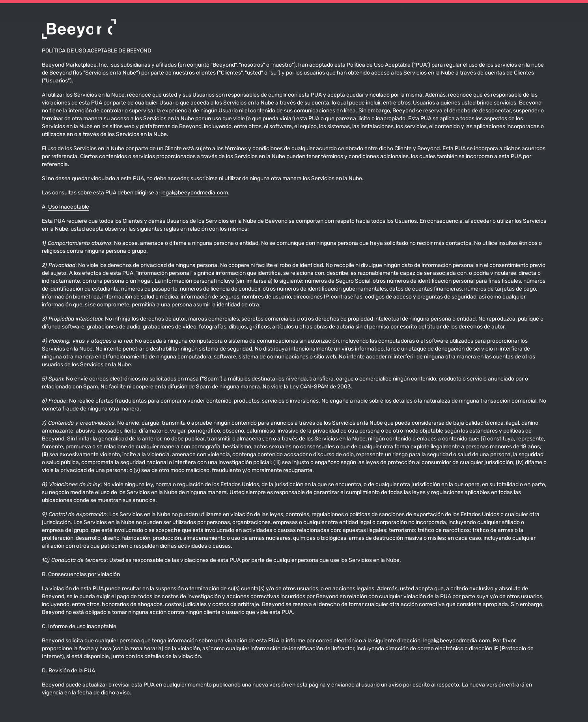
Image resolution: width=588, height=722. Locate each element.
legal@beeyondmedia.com (195, 193)
